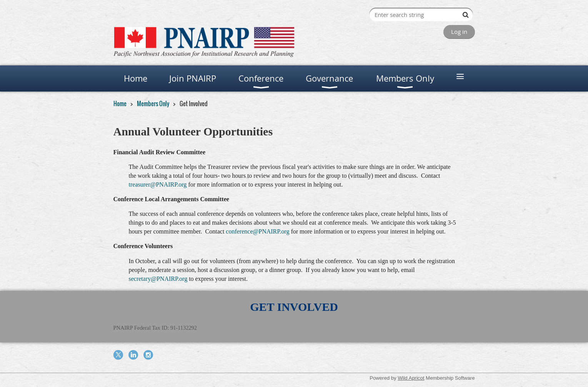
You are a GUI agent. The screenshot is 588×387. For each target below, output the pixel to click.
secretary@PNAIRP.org (158, 279)
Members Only (153, 103)
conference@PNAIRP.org (257, 231)
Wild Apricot (411, 378)
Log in (459, 32)
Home (120, 103)
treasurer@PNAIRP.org (158, 184)
